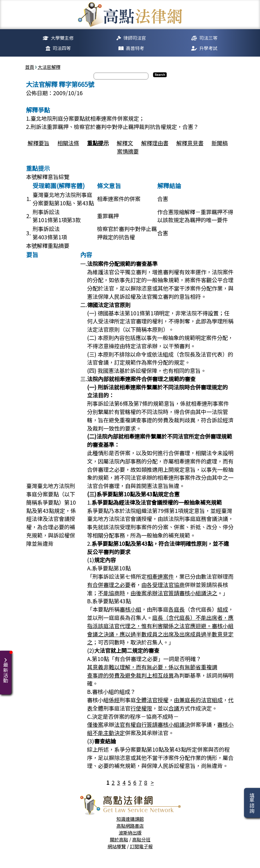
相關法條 (68, 143)
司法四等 (62, 48)
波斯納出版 (130, 833)
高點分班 (141, 839)
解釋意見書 (190, 143)
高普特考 (135, 48)
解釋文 (125, 143)
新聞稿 (220, 143)
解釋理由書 (155, 143)
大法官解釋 (49, 67)
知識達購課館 (130, 819)
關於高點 (119, 839)
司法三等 (208, 38)
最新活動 (7, 667)
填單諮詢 (252, 803)
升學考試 (208, 48)
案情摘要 (128, 151)
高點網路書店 (130, 826)
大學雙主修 (62, 38)
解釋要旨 (39, 143)
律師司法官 (135, 38)
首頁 (30, 67)
